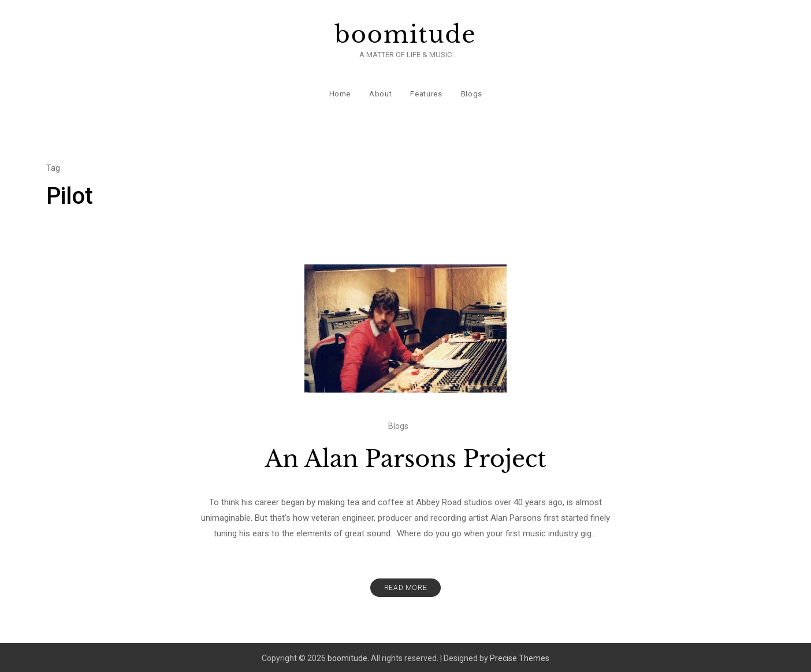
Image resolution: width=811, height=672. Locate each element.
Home (340, 92)
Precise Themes (520, 656)
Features (426, 92)
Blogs (471, 92)
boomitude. (348, 656)
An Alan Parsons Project (405, 457)
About (380, 92)
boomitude (406, 35)
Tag (53, 166)
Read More (405, 586)
